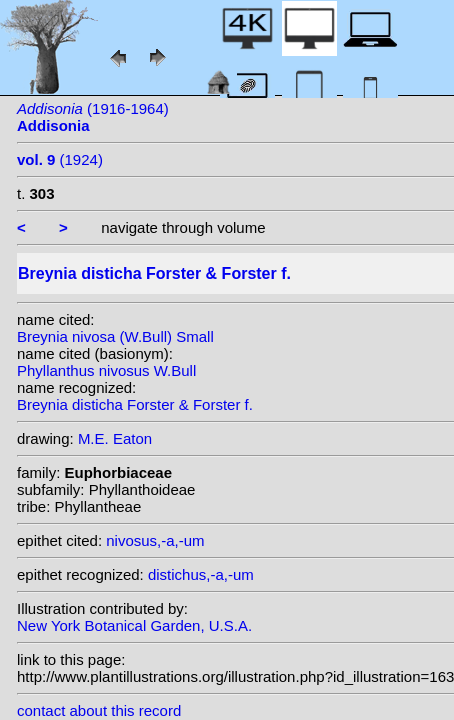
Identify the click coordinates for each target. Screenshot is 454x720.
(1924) (60, 159)
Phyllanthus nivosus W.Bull (106, 370)
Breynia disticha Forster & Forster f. (135, 404)
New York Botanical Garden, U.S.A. (134, 625)
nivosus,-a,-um (155, 540)
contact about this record (99, 710)
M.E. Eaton (115, 438)
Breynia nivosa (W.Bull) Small (115, 336)
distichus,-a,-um (201, 574)
